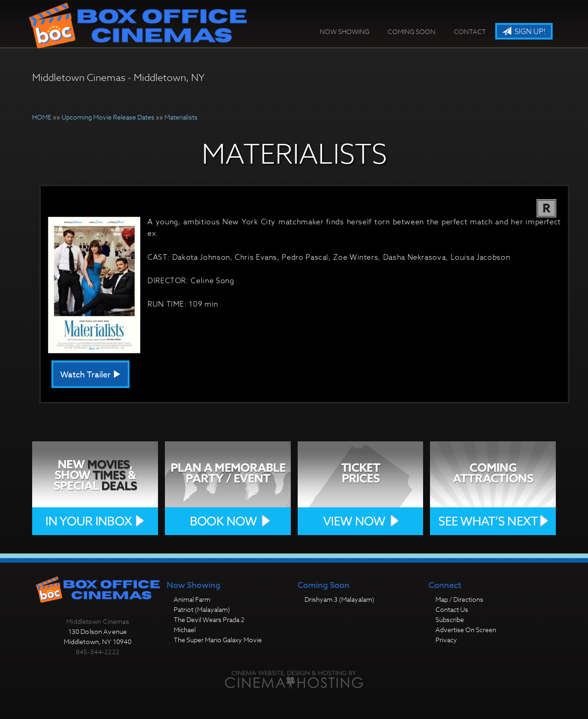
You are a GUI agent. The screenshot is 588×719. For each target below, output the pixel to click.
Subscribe (450, 619)
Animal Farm (192, 599)
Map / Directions (459, 599)
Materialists (181, 117)
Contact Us (452, 609)
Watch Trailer (90, 375)
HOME (42, 117)
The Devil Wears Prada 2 (209, 619)
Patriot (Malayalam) (202, 609)
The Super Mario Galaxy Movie (218, 640)
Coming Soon (412, 31)
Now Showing (345, 31)
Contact (470, 31)
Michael (185, 630)
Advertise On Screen (466, 630)
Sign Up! (524, 32)
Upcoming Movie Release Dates (108, 117)
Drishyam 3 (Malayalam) (339, 599)
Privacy (446, 640)
